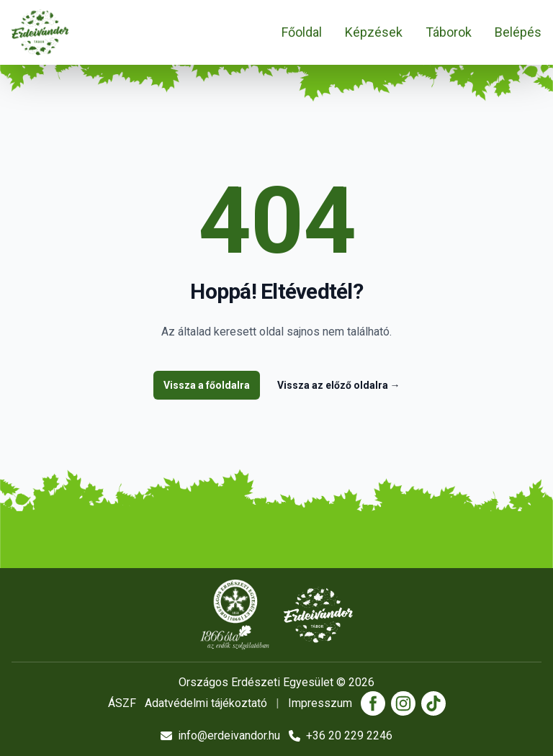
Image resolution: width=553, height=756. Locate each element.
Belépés (518, 32)
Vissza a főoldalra (207, 385)
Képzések (374, 32)
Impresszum (320, 703)
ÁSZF (122, 703)
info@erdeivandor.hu (220, 735)
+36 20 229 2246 (341, 735)
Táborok (449, 32)
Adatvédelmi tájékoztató (206, 703)
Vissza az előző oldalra (339, 385)
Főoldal (302, 32)
